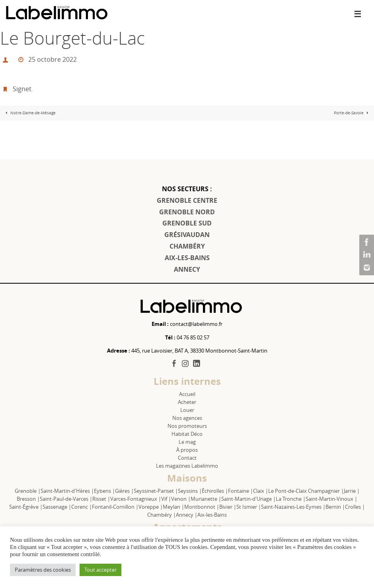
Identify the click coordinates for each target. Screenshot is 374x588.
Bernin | (335, 507)
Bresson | (28, 499)
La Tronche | (291, 499)
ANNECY (187, 269)
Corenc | (82, 507)
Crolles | (355, 507)
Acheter (187, 402)
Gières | (124, 491)
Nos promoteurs (187, 426)
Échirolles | (215, 491)
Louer (187, 410)
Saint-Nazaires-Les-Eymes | (293, 507)
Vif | (166, 499)
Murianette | (206, 499)
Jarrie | (352, 491)
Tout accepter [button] (100, 570)
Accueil (187, 394)
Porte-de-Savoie (352, 113)
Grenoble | (28, 491)
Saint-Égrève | (26, 507)
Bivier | (228, 507)
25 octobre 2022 (53, 59)
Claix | (261, 491)
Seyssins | (190, 491)
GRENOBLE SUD (187, 223)
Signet (22, 89)
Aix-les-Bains (212, 515)
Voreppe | (151, 507)
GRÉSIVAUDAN (187, 235)
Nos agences (187, 418)
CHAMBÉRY (187, 246)
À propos (187, 450)
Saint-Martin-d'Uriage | (248, 499)
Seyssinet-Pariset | (156, 491)
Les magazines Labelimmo (187, 466)
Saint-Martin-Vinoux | (331, 499)
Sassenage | (57, 507)
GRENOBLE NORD (187, 212)
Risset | (101, 499)
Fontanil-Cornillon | (115, 507)
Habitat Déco (187, 434)
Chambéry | (162, 515)
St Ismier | (249, 507)
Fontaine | (241, 491)
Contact (187, 458)
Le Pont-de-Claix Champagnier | (306, 491)
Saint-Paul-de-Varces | (66, 499)
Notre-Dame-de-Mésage (30, 113)
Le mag (187, 442)
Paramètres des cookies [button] (43, 570)
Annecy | (187, 515)
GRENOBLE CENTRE (187, 200)
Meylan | (173, 507)
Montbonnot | (202, 507)
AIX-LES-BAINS (187, 258)
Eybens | (104, 491)
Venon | (181, 499)
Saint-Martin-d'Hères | (67, 491)
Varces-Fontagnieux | (136, 499)
